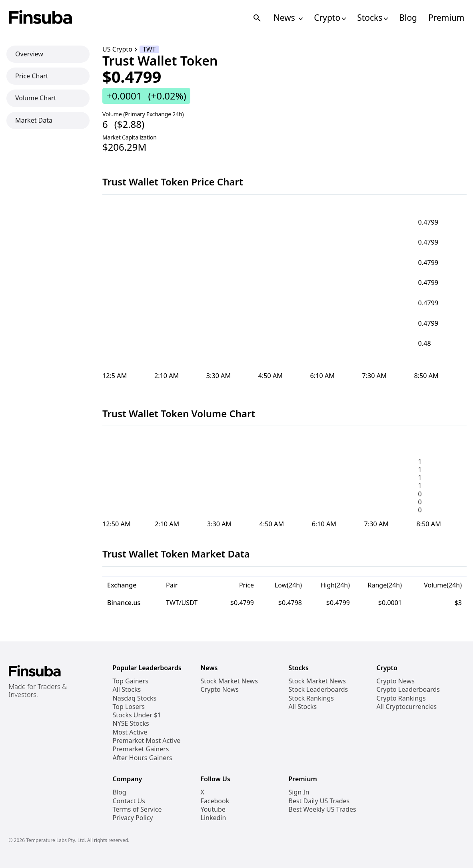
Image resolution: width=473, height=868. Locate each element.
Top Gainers (131, 681)
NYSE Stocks (131, 724)
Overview (29, 54)
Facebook (215, 801)
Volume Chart (36, 98)
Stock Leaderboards (318, 690)
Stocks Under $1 (137, 715)
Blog (408, 18)
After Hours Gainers (143, 758)
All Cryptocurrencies (407, 707)
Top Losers (129, 707)
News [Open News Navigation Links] (288, 18)
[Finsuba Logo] (41, 18)
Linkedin (214, 818)
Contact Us (129, 801)
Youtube (213, 809)
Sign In (299, 792)
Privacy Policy (133, 818)
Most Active (130, 732)
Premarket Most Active (147, 741)
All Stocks (127, 690)
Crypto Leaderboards (408, 690)
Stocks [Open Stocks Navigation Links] (372, 18)
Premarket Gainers (141, 749)
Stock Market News (229, 681)
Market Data (34, 120)
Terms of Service (137, 809)
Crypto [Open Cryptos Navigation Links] (330, 18)
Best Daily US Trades (319, 801)
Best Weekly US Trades (322, 809)
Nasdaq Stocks (135, 698)
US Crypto (117, 49)
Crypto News (220, 690)
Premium (446, 18)
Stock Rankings (311, 698)
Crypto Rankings (401, 698)
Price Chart (32, 76)
